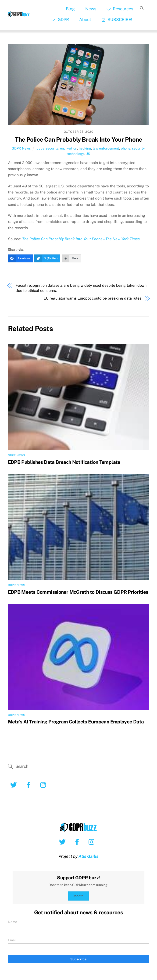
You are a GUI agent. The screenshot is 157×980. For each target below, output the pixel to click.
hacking (85, 148)
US (88, 154)
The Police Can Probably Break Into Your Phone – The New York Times (81, 239)
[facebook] (29, 785)
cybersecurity (48, 148)
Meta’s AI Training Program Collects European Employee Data (76, 722)
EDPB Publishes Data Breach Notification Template (64, 462)
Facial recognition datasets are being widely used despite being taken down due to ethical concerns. (81, 288)
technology (75, 154)
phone (126, 148)
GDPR (60, 20)
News (91, 9)
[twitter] (14, 785)
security (138, 148)
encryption (69, 148)
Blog (70, 9)
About (85, 20)
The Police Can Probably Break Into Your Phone (78, 139)
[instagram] (44, 785)
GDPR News (21, 148)
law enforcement (106, 148)
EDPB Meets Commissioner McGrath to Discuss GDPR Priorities (78, 592)
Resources (120, 9)
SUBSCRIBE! (117, 20)
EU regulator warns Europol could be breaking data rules (93, 298)
